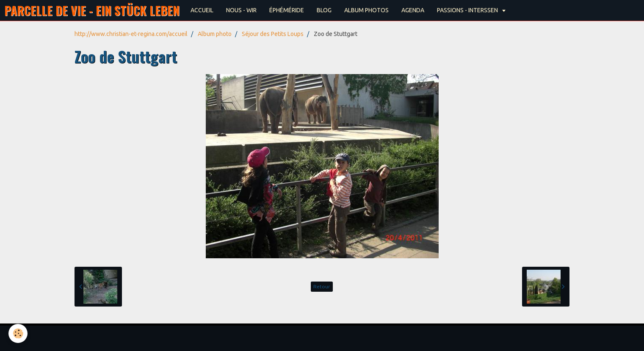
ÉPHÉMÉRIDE (287, 10)
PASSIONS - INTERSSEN (468, 10)
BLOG (324, 10)
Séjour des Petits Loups (273, 34)
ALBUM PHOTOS (366, 10)
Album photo (215, 34)
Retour (322, 286)
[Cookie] (18, 333)
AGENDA (413, 10)
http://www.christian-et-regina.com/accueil (131, 34)
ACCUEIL (202, 10)
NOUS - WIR (241, 10)
